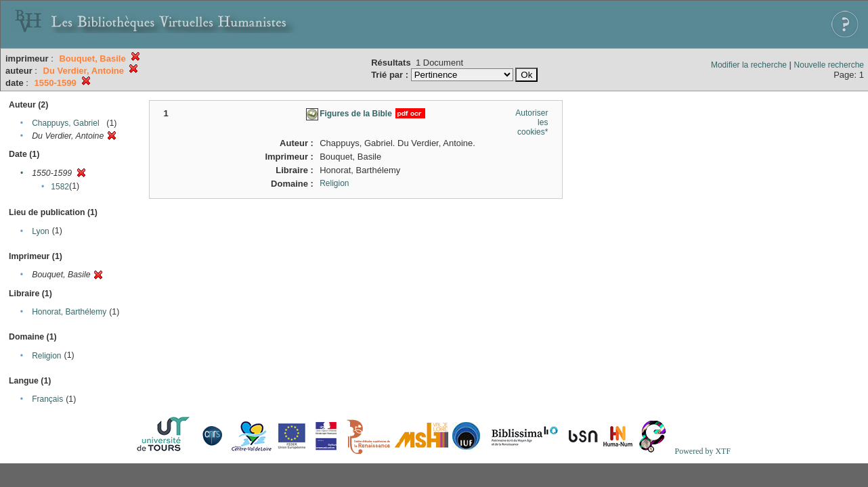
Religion (46, 356)
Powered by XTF (702, 451)
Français (47, 399)
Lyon (41, 231)
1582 (60, 187)
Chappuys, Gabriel (65, 123)
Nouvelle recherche (829, 65)
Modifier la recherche (749, 65)
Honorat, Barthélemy (69, 312)
